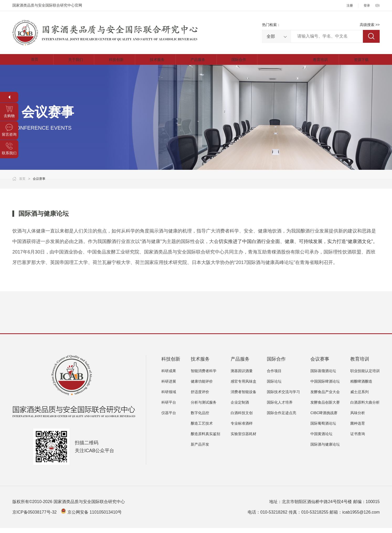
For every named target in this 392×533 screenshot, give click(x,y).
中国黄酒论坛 (321, 439)
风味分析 (358, 418)
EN (377, 6)
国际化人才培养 (280, 407)
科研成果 (169, 376)
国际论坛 (274, 386)
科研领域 (169, 397)
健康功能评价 (202, 386)
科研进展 (169, 386)
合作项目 (274, 376)
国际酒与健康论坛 (325, 449)
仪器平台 (169, 418)
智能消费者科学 (204, 376)
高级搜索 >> (370, 25)
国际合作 (237, 62)
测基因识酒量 (242, 376)
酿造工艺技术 (202, 428)
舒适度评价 (200, 397)
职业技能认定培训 (365, 376)
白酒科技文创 (242, 418)
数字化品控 (200, 418)
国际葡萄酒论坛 (323, 428)
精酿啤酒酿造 (361, 386)
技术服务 (155, 62)
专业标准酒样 (242, 428)
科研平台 (169, 407)
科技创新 (114, 62)
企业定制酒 (240, 407)
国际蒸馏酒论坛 (323, 376)
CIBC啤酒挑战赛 (324, 418)
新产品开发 (200, 449)
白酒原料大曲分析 (365, 407)
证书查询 (358, 439)
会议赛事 (278, 62)
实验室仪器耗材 (243, 439)
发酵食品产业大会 (325, 397)
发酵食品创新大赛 (325, 407)
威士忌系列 (359, 397)
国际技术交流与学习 (283, 397)
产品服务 (196, 62)
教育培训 (319, 62)
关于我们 (73, 62)
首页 (33, 62)
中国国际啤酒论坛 (325, 386)
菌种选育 (358, 428)
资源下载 (359, 62)
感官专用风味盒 (243, 386)
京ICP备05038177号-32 (35, 517)
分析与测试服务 (204, 407)
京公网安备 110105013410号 (95, 517)
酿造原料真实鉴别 (205, 439)
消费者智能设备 (243, 397)
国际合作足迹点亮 (282, 418)
